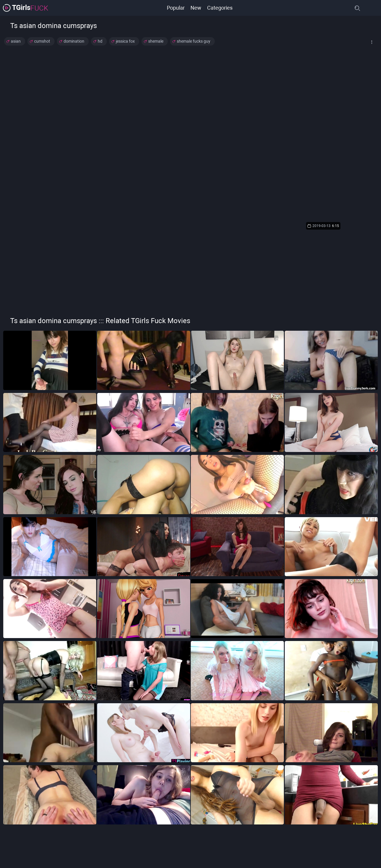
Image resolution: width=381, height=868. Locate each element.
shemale (156, 41)
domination (74, 41)
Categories (220, 8)
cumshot (42, 41)
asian (16, 41)
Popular (176, 8)
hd (100, 41)
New (196, 8)
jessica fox (125, 41)
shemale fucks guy (194, 41)
